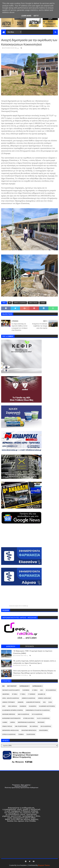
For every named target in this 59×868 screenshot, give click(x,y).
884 (10, 303)
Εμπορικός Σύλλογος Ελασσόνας (38, 710)
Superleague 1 (25, 686)
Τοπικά (43, 303)
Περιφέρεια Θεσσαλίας (10, 730)
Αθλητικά (6, 694)
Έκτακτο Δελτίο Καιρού (11, 690)
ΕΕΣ (44, 702)
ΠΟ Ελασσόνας (46, 726)
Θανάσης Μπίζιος (9, 714)
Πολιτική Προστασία (29, 730)
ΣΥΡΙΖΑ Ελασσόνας (9, 734)
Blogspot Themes (44, 865)
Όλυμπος (26, 690)
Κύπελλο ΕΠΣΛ (29, 718)
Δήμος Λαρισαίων (44, 698)
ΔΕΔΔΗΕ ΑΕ (42, 694)
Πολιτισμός (43, 730)
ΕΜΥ (4, 706)
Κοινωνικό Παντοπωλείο (11, 718)
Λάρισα (12, 722)
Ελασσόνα (33, 706)
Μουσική (41, 722)
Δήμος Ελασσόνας (20, 303)
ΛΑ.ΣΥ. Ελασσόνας (43, 718)
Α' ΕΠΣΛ (35, 690)
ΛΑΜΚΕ (5, 722)
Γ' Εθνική (32, 694)
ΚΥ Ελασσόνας (37, 714)
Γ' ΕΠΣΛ (23, 694)
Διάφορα (21, 702)
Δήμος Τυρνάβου (9, 702)
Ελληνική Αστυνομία (47, 706)
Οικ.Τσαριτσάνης (21, 726)
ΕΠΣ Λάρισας (13, 706)
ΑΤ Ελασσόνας (51, 690)
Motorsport (12, 686)
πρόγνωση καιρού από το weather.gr (19, 606)
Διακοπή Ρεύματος (33, 702)
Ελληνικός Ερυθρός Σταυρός (13, 710)
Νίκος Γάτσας (33, 303)
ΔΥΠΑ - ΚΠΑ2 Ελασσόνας (11, 698)
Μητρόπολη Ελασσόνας (26, 722)
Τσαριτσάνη (31, 734)
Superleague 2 (37, 686)
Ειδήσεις (23, 706)
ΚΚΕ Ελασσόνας (24, 714)
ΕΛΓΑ (50, 702)
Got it (36, 16)
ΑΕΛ (42, 690)
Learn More (26, 16)
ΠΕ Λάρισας (34, 726)
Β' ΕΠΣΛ (15, 694)
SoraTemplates (22, 865)
